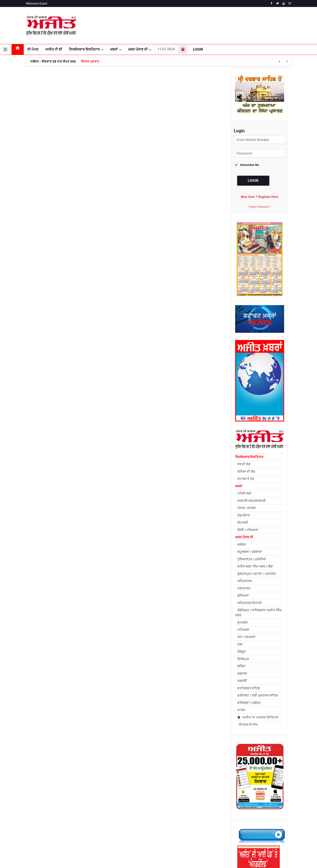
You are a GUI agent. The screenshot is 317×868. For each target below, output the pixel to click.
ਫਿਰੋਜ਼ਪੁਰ (243, 659)
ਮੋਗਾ (240, 644)
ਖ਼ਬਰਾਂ (114, 49)
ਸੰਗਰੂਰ (241, 652)
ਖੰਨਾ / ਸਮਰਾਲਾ (246, 637)
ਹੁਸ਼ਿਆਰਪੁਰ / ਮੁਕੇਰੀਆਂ (252, 559)
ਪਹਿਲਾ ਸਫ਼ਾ (244, 493)
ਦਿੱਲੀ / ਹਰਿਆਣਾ (248, 530)
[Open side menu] (5, 49)
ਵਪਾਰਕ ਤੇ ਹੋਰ (246, 479)
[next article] (279, 61)
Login (198, 49)
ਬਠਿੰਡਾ (241, 666)
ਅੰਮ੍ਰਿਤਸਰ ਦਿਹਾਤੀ (250, 603)
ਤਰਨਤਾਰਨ (244, 588)
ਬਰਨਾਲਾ (242, 674)
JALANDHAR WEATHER (247, 25)
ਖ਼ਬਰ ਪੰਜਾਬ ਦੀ (138, 49)
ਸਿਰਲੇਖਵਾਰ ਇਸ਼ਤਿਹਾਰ (84, 49)
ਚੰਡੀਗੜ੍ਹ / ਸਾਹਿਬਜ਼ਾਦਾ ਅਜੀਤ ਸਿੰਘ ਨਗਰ (258, 613)
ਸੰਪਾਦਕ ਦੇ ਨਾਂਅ (248, 725)
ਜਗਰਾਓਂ (242, 681)
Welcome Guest (37, 3)
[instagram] (290, 3)
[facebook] (271, 3)
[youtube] (284, 3)
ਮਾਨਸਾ (241, 710)
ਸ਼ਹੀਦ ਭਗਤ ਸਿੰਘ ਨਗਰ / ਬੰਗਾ (255, 566)
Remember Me (250, 165)
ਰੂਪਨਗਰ (242, 622)
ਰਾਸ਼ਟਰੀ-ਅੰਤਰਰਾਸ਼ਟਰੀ (251, 501)
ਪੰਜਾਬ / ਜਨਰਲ (247, 508)
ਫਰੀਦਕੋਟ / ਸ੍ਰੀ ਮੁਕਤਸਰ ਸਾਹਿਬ (257, 695)
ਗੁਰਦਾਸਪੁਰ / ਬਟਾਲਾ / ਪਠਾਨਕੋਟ (257, 574)
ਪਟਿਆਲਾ (243, 630)
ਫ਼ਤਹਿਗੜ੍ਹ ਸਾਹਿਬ (249, 688)
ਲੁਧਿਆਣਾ (243, 596)
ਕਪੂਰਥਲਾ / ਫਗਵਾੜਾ (250, 552)
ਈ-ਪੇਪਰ (33, 49)
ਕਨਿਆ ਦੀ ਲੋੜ (246, 472)
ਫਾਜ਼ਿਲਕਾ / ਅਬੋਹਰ (249, 703)
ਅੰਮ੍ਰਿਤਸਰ (244, 581)
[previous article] (287, 61)
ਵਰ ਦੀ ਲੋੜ (244, 464)
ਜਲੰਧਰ (241, 545)
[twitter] (277, 3)
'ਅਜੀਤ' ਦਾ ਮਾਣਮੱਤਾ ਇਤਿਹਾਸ (258, 717)
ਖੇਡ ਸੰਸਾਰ (244, 515)
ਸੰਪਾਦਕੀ (243, 523)
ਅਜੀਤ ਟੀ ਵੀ (54, 49)
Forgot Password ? (260, 207)
